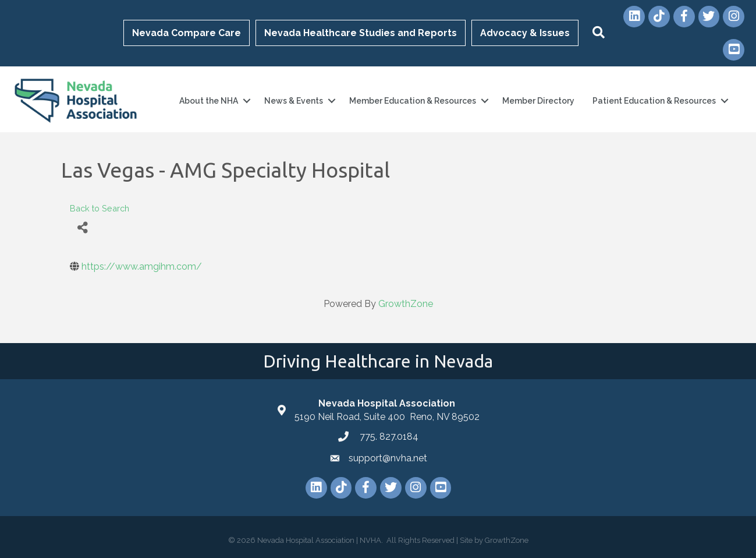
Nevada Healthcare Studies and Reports (361, 33)
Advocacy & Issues (525, 33)
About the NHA (209, 101)
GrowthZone (406, 304)
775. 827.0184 (388, 437)
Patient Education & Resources (654, 101)
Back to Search (100, 208)
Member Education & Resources (413, 101)
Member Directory (538, 101)
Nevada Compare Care (187, 33)
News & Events (294, 101)
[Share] (83, 228)
